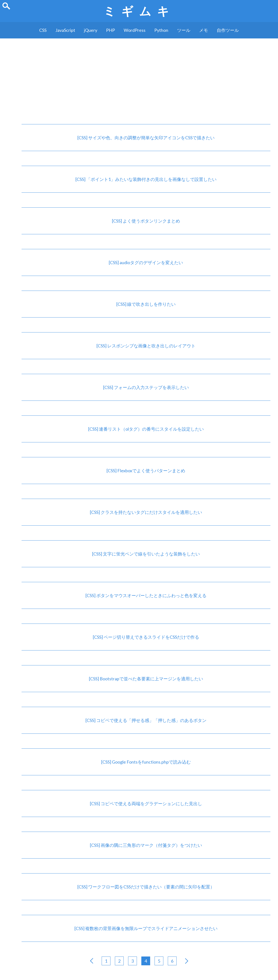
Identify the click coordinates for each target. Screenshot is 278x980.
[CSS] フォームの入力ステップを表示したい (146, 387)
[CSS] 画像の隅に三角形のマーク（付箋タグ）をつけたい (146, 845)
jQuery (91, 30)
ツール (184, 30)
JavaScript (65, 30)
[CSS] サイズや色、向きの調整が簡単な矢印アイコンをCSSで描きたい (146, 138)
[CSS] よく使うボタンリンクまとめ (146, 221)
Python (161, 30)
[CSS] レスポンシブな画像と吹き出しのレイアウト (146, 346)
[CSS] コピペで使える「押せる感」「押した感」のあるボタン (146, 720)
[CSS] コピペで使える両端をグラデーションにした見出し (146, 803)
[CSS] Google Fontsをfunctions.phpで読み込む (146, 762)
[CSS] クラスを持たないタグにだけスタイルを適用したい (146, 512)
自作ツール (228, 30)
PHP (110, 30)
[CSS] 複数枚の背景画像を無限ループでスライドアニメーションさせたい (146, 928)
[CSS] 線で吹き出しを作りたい (146, 304)
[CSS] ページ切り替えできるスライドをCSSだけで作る (146, 637)
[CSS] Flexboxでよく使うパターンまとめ (146, 471)
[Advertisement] (139, 75)
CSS (43, 30)
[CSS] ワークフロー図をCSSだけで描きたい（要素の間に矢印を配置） (146, 887)
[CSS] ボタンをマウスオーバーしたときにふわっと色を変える (146, 595)
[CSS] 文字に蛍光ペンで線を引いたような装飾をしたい (146, 554)
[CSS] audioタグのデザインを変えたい (146, 262)
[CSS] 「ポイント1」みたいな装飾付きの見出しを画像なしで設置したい (146, 179)
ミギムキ (139, 11)
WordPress (135, 30)
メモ (204, 30)
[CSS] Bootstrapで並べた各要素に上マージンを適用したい (146, 679)
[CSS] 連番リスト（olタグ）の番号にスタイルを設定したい (146, 429)
